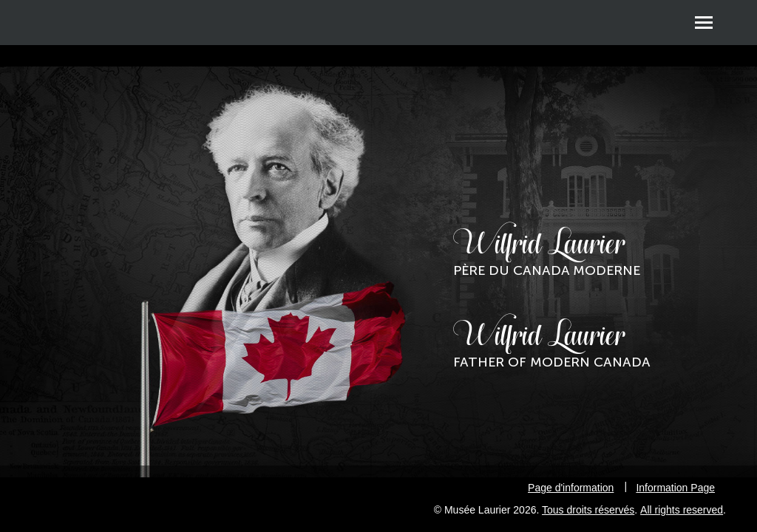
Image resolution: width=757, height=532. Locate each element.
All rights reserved (682, 510)
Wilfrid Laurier (547, 253)
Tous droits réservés (588, 510)
